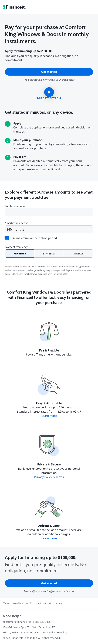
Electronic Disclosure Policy (51, 632)
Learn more (49, 416)
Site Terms (27, 632)
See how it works (49, 98)
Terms (60, 477)
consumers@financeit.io (17, 622)
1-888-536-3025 (42, 622)
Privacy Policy (43, 477)
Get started (49, 72)
